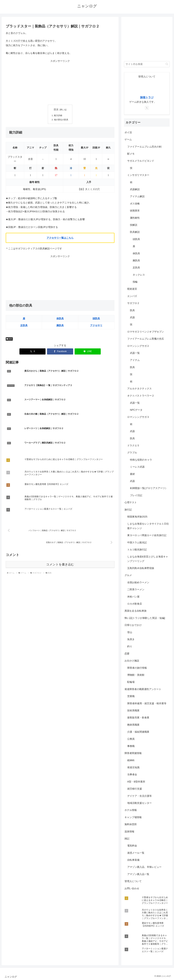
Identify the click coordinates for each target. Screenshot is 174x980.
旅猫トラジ (147, 97)
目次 (56, 109)
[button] (167, 64)
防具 (9, 339)
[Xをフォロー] (147, 108)
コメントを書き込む (60, 523)
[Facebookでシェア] (60, 352)
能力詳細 (58, 116)
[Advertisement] (60, 82)
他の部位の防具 (61, 120)
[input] (147, 64)
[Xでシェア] (32, 352)
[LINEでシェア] (88, 352)
